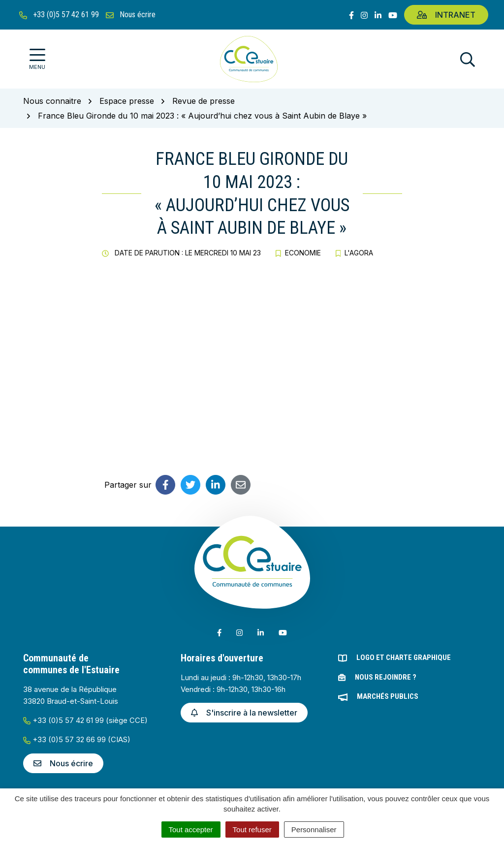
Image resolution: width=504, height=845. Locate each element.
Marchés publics (388, 696)
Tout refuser (252, 829)
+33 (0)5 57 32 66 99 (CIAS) (77, 739)
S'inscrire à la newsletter (244, 713)
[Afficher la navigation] (37, 59)
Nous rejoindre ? (386, 677)
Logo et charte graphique (404, 657)
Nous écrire (63, 763)
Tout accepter (191, 829)
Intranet (446, 15)
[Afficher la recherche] (468, 59)
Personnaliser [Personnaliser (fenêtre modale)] (314, 829)
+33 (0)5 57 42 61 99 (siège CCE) (85, 720)
